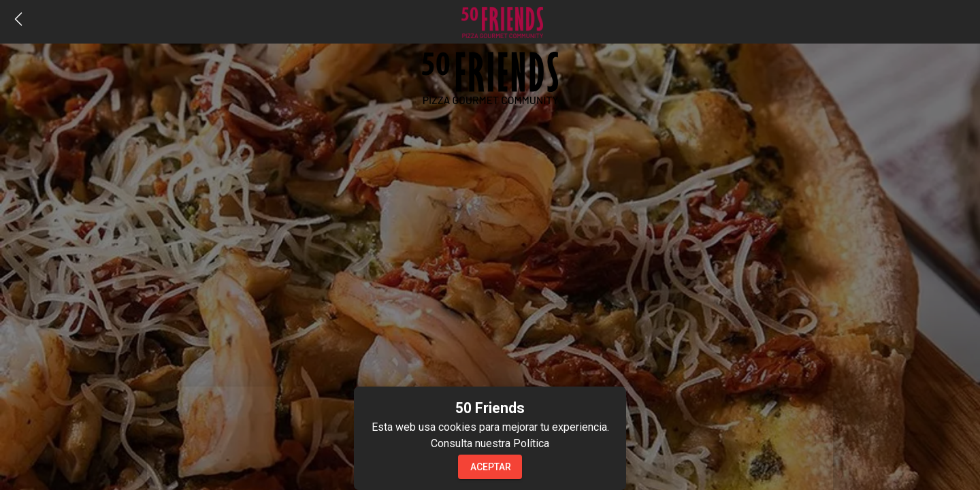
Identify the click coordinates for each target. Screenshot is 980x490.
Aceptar (491, 467)
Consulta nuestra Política (490, 443)
